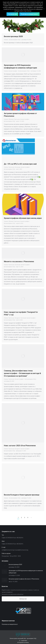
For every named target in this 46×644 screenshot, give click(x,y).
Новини (6, 40)
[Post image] (5, 566)
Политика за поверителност (10, 624)
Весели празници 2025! (13, 36)
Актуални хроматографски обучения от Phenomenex (24, 579)
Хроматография (13, 71)
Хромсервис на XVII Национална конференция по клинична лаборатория (26, 572)
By (15, 40)
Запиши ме (23, 599)
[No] (44, 9)
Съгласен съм (12, 14)
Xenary (27, 642)
